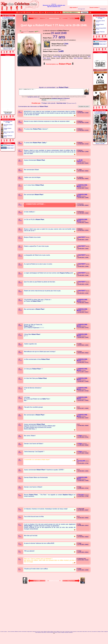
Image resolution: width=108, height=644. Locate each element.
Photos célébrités (57, 639)
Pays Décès (44, 640)
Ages (63, 639)
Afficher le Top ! (8, 49)
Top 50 (9, 639)
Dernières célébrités (14, 639)
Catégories (106, 639)
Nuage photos (30, 639)
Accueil (2, 639)
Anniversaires (67, 639)
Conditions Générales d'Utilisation (61, 106)
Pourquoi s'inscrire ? (103, 9)
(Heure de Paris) (8, 114)
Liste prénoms (94, 639)
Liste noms (89, 639)
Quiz (61, 639)
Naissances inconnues (36, 639)
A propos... (6, 639)
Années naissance (73, 639)
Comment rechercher (50, 640)
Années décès (79, 639)
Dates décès (85, 639)
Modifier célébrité (50, 639)
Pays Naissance (38, 640)
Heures (56, 640)
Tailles (102, 639)
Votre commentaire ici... (54, 93)
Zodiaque (99, 639)
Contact (59, 640)
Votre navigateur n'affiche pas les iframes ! (30, 77)
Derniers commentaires (23, 639)
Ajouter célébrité (44, 639)
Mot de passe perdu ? (81, 9)
